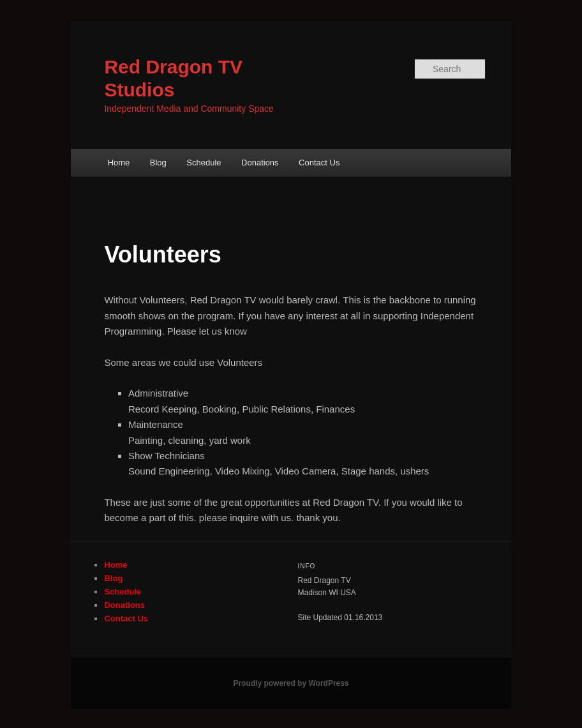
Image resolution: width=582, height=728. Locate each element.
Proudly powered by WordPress (291, 683)
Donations (260, 163)
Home (119, 163)
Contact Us (319, 163)
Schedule (204, 163)
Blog (158, 163)
